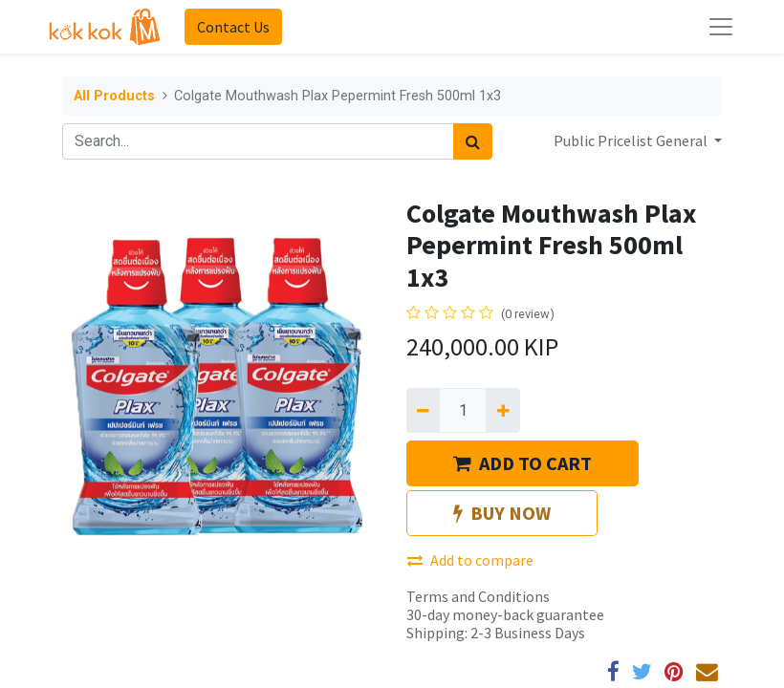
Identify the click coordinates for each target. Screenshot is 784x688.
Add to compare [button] (470, 560)
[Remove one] (423, 410)
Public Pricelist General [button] (632, 140)
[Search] (473, 141)
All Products (114, 96)
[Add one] (502, 410)
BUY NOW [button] (502, 513)
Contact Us (233, 27)
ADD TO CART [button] (523, 463)
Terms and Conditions (478, 596)
